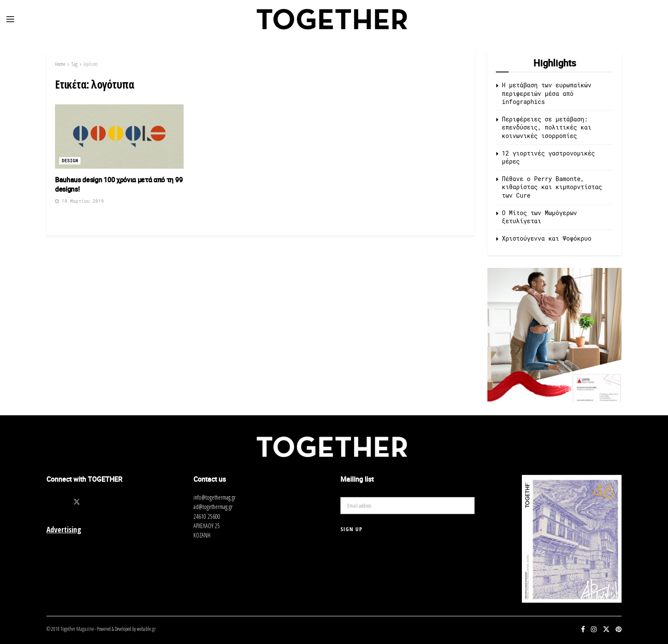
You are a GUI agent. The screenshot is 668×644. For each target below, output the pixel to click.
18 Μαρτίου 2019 (79, 201)
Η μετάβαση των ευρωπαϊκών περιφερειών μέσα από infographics (547, 93)
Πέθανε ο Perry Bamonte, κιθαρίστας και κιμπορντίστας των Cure (552, 187)
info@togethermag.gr (215, 497)
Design (70, 161)
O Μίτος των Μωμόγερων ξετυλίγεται (539, 217)
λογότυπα (91, 64)
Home (60, 64)
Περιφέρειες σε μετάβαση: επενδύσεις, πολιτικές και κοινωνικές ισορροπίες (547, 127)
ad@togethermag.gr (213, 507)
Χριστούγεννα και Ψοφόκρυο (547, 238)
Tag (74, 64)
